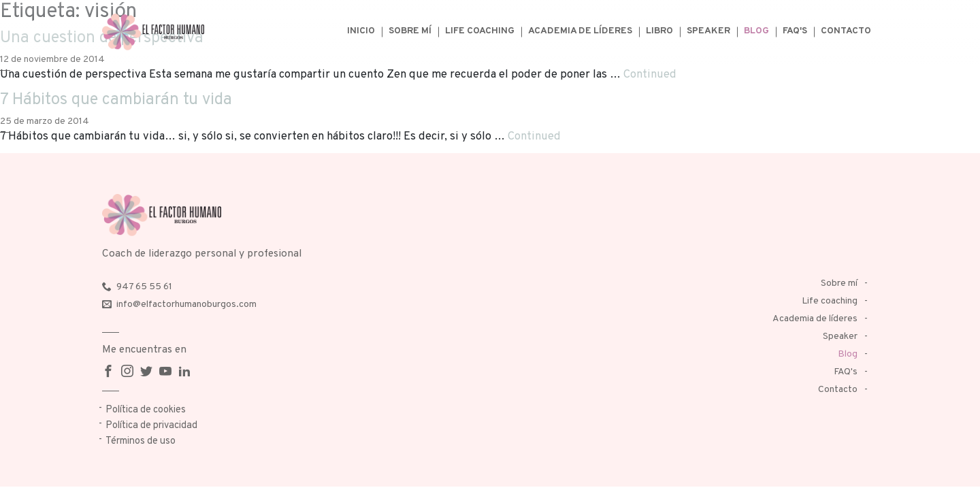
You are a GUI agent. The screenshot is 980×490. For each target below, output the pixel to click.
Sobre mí (410, 31)
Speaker (708, 31)
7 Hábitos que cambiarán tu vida (116, 100)
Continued (650, 75)
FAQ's (795, 31)
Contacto (846, 31)
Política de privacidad (151, 426)
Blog (756, 31)
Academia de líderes (580, 31)
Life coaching (480, 31)
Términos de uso (141, 441)
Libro (659, 31)
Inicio (361, 31)
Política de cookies (146, 410)
